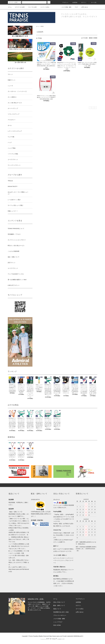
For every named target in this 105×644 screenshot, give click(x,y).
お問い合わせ (84, 7)
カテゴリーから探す (19, 7)
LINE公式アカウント (14, 285)
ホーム (10, 7)
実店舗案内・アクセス (14, 234)
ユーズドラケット (13, 268)
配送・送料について (59, 605)
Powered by (52, 639)
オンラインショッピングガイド (17, 240)
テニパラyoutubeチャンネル (16, 274)
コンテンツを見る (44, 7)
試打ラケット (12, 263)
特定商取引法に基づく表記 (61, 612)
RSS (55, 625)
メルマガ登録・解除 (65, 7)
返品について (57, 609)
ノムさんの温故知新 (14, 251)
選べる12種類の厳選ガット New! (17, 280)
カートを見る (80, 609)
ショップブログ (58, 622)
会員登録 (74, 2)
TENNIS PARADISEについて (16, 229)
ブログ (75, 7)
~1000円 (42, 26)
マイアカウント (80, 599)
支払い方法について (59, 602)
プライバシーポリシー (60, 615)
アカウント (64, 2)
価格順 (91, 38)
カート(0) (93, 2)
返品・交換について (14, 257)
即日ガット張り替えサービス (16, 246)
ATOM (59, 625)
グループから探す (31, 7)
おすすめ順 (84, 38)
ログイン (83, 2)
